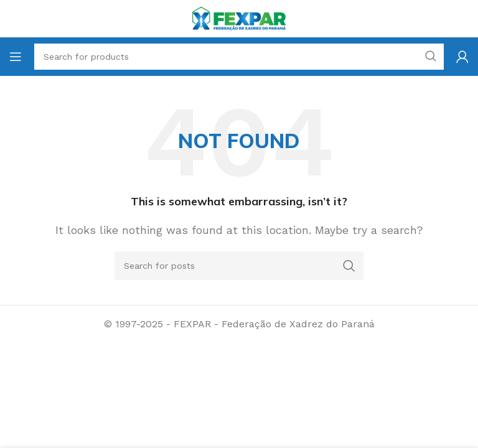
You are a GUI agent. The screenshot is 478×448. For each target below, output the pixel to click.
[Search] (239, 266)
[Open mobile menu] (16, 57)
